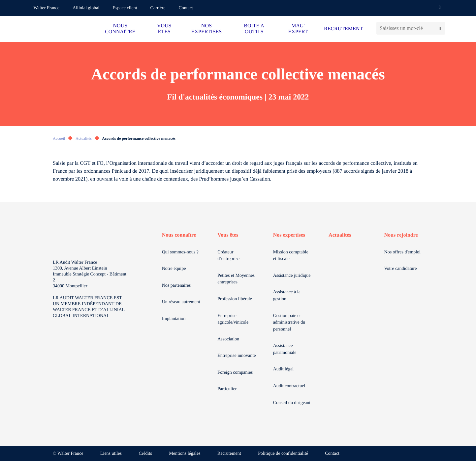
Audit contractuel (289, 386)
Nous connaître (179, 235)
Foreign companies (235, 373)
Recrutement (229, 454)
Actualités (84, 138)
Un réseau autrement (181, 302)
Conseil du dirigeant (292, 403)
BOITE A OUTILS (254, 29)
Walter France (47, 8)
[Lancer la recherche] (440, 28)
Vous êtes (228, 235)
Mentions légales (185, 454)
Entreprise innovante (237, 356)
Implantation (174, 319)
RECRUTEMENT (343, 29)
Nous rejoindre (401, 235)
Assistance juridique (292, 276)
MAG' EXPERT (298, 29)
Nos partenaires (176, 286)
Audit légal (284, 369)
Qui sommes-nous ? (180, 252)
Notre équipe (174, 269)
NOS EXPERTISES (206, 29)
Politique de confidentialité (283, 454)
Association (228, 339)
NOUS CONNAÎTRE (120, 29)
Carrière (158, 8)
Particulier (227, 389)
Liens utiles (111, 454)
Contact (186, 8)
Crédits (145, 454)
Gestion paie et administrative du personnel (289, 323)
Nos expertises (289, 235)
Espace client (125, 8)
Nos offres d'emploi (402, 252)
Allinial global (86, 8)
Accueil (59, 138)
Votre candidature (401, 269)
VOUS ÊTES (164, 29)
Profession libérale (235, 299)
